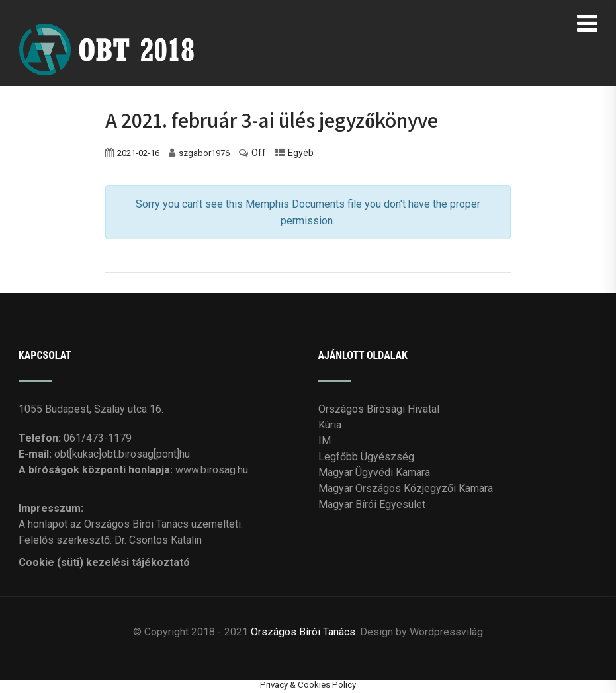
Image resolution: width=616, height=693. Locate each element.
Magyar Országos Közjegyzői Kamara (406, 488)
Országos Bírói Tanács (303, 632)
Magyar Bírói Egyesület (372, 504)
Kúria (330, 425)
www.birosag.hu (212, 470)
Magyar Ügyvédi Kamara (374, 472)
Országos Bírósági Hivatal (379, 409)
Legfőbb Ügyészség (366, 457)
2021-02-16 (138, 153)
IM (325, 441)
